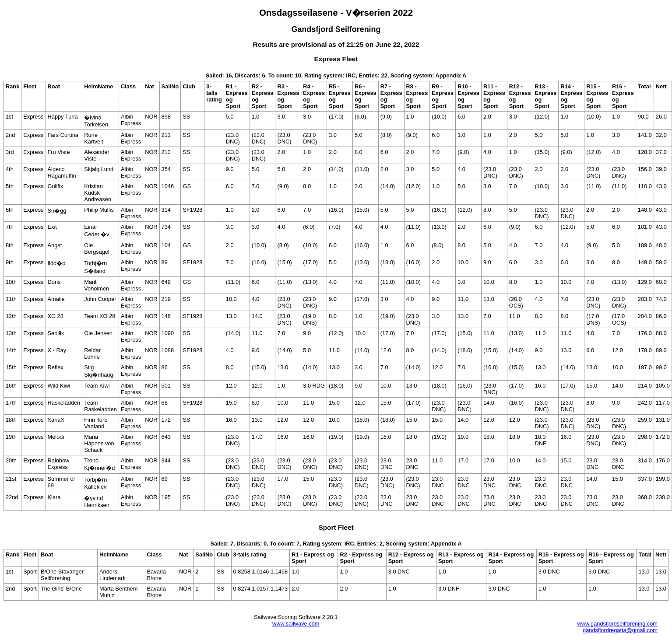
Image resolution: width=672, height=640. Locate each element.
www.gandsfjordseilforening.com (617, 624)
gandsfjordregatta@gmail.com (620, 630)
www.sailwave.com (296, 624)
